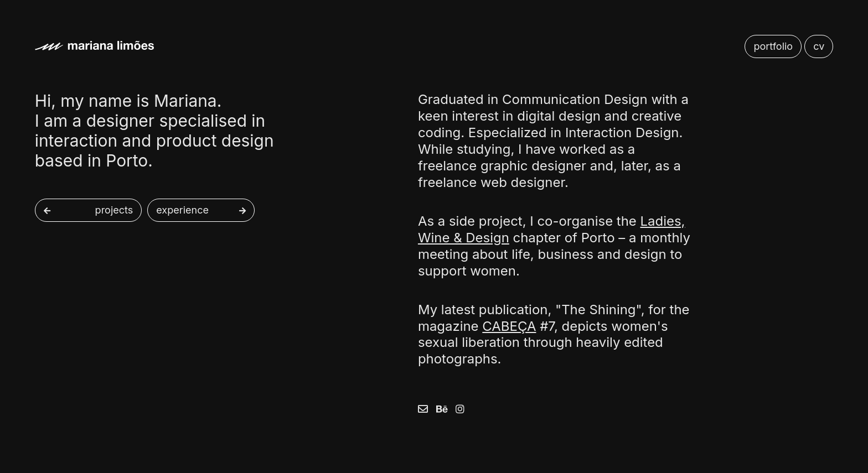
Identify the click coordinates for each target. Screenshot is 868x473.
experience (182, 210)
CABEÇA (509, 326)
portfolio (773, 46)
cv (819, 46)
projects (114, 210)
